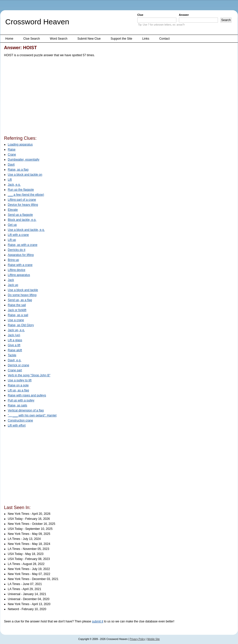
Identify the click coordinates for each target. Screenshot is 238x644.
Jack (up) (14, 335)
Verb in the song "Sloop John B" (29, 375)
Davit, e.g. (15, 360)
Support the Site (122, 39)
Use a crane (16, 320)
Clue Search (32, 39)
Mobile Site (153, 639)
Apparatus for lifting (21, 255)
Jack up (13, 285)
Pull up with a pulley (21, 400)
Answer (184, 15)
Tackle (12, 355)
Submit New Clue (89, 39)
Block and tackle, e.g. (22, 220)
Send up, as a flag (20, 300)
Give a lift (14, 345)
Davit (11, 165)
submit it (98, 621)
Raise (12, 150)
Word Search (59, 39)
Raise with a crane (20, 265)
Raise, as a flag (18, 170)
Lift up (12, 240)
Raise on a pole (18, 385)
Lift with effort (17, 425)
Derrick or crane (18, 365)
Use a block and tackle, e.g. (26, 230)
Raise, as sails (17, 405)
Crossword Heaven (37, 22)
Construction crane (20, 420)
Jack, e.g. (14, 185)
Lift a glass (15, 340)
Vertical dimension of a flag (26, 410)
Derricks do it (17, 250)
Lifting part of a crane (22, 200)
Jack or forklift (17, 310)
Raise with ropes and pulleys (27, 395)
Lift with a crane (18, 235)
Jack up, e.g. (16, 330)
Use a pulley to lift (20, 380)
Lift (10, 180)
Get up (12, 225)
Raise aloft (15, 350)
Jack (11, 280)
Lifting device (17, 270)
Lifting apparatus (19, 275)
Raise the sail (17, 305)
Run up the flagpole (21, 190)
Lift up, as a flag (18, 390)
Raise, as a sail (18, 315)
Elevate (13, 210)
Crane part (15, 370)
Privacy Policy (138, 639)
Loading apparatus (20, 145)
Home (9, 39)
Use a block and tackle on (25, 175)
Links (146, 39)
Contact (164, 39)
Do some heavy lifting (22, 295)
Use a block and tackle (23, 290)
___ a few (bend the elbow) (26, 195)
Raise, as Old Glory (21, 325)
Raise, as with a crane (23, 245)
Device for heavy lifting (23, 205)
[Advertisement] (71, 97)
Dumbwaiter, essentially (24, 160)
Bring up (13, 260)
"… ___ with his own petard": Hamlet (32, 415)
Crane (12, 155)
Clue (140, 15)
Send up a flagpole (20, 215)
